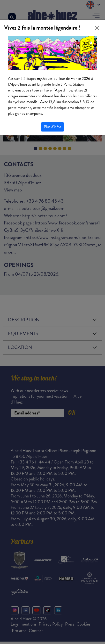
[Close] (97, 28)
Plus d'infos (52, 127)
